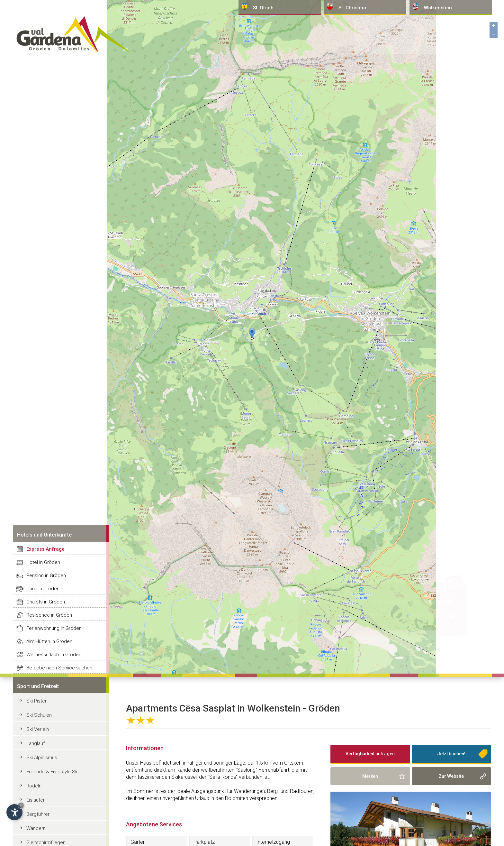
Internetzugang (273, 842)
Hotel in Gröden (43, 562)
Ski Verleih (38, 729)
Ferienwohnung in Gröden (54, 628)
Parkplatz (204, 842)
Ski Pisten (37, 701)
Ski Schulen (39, 715)
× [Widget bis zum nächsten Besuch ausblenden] (21, 805)
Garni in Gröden (43, 589)
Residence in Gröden (49, 615)
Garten (138, 842)
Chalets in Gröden (46, 602)
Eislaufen (36, 800)
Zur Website (451, 776)
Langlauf (36, 743)
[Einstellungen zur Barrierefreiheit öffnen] (14, 812)
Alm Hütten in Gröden (49, 641)
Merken (370, 776)
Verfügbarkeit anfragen (370, 754)
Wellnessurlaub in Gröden (54, 655)
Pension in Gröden (46, 575)
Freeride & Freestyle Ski (52, 772)
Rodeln (34, 786)
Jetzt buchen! (451, 754)
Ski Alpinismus (42, 758)
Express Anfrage (45, 549)
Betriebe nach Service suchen (59, 668)
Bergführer (38, 814)
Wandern (36, 828)
